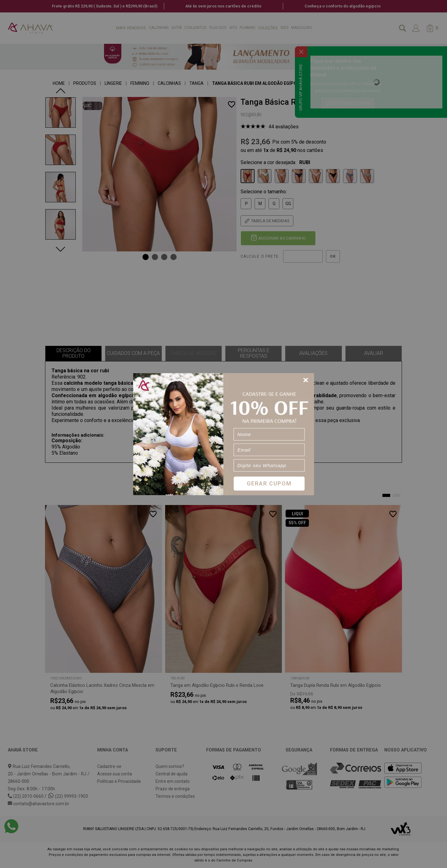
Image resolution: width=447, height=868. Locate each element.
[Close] (307, 380)
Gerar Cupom (269, 483)
